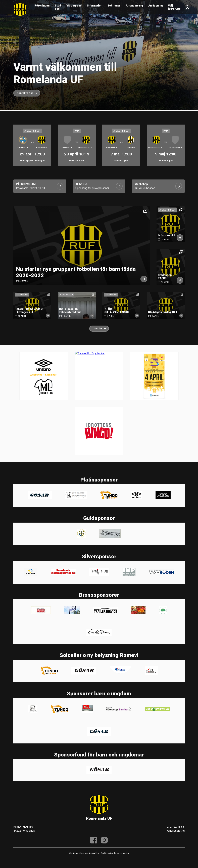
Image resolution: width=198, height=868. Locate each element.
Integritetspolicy (122, 853)
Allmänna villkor (76, 853)
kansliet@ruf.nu (176, 831)
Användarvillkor (92, 853)
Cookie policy (107, 853)
